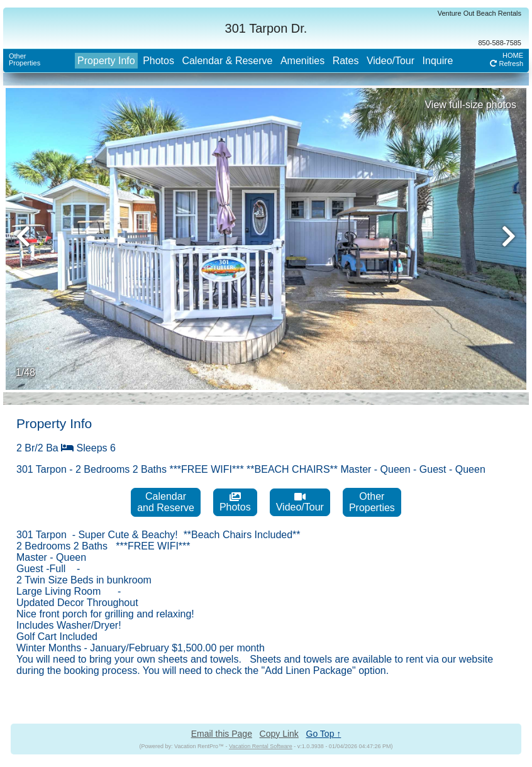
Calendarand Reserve (166, 502)
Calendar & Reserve (227, 61)
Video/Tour (391, 61)
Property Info (106, 61)
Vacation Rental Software (261, 746)
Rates (346, 61)
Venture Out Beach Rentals (479, 13)
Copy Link (279, 734)
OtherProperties (25, 59)
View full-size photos (470, 105)
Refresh (507, 63)
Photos (158, 61)
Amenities (302, 61)
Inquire (438, 61)
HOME (513, 55)
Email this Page (222, 734)
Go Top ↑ (324, 734)
